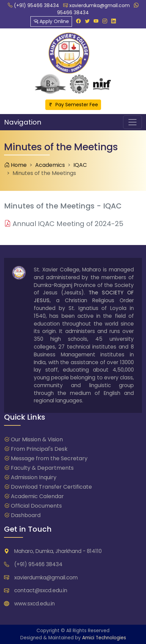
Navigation (23, 122)
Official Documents (36, 506)
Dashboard (26, 515)
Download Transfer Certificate (51, 487)
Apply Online (51, 21)
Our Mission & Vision (37, 439)
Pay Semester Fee (73, 105)
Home (15, 165)
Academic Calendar (37, 496)
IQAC (80, 165)
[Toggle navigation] (132, 122)
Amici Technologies (104, 638)
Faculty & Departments (42, 468)
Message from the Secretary (49, 458)
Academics (50, 165)
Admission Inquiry (34, 477)
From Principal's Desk (39, 449)
